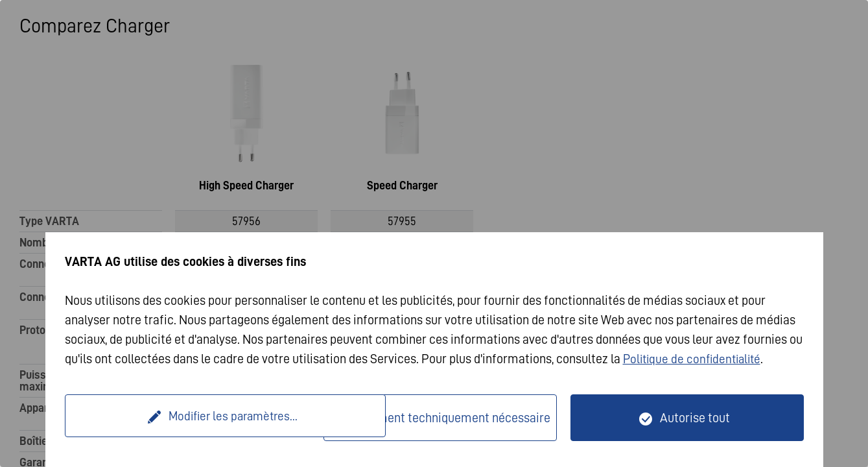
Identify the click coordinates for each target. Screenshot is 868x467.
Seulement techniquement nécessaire (449, 418)
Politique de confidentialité (695, 359)
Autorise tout (695, 418)
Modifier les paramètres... (196, 418)
